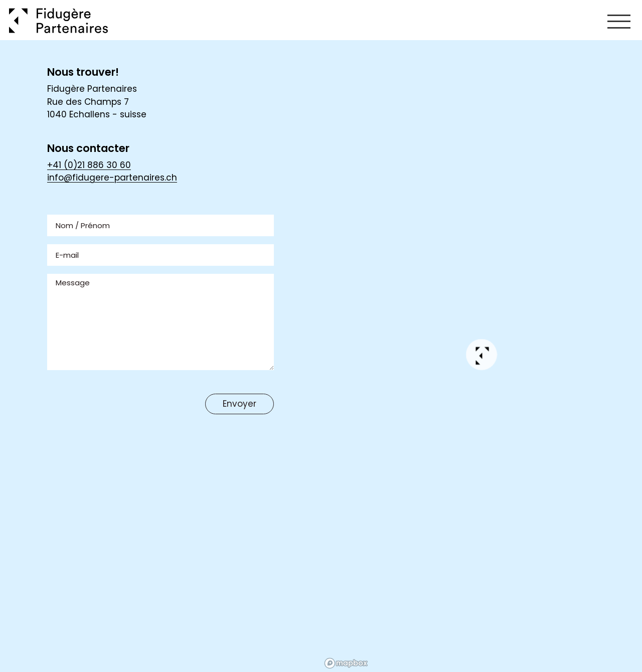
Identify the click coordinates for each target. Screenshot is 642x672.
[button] (482, 356)
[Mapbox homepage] (346, 663)
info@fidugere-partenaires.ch (112, 178)
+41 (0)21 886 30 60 (89, 165)
